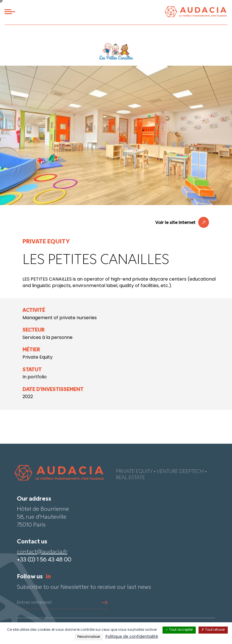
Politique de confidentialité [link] (132, 637)
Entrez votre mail (34, 603)
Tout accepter (179, 630)
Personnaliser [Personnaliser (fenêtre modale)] (89, 637)
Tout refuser (213, 630)
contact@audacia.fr (42, 552)
